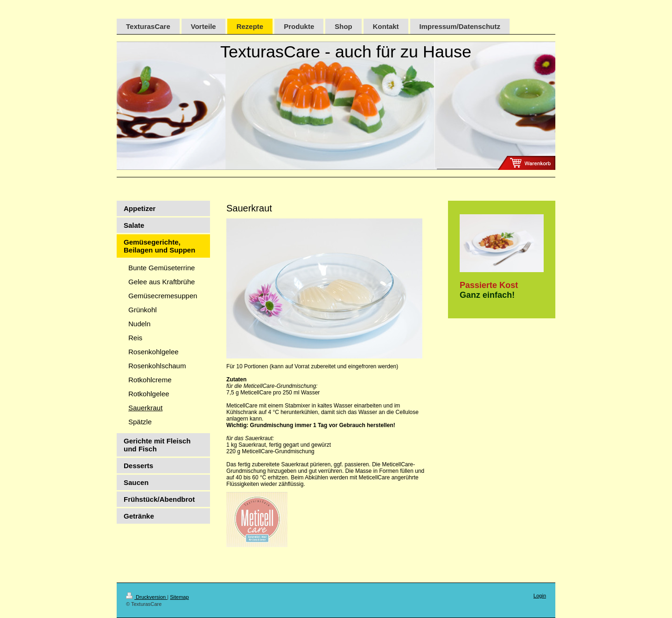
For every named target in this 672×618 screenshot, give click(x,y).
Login (540, 596)
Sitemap (179, 597)
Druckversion (147, 597)
